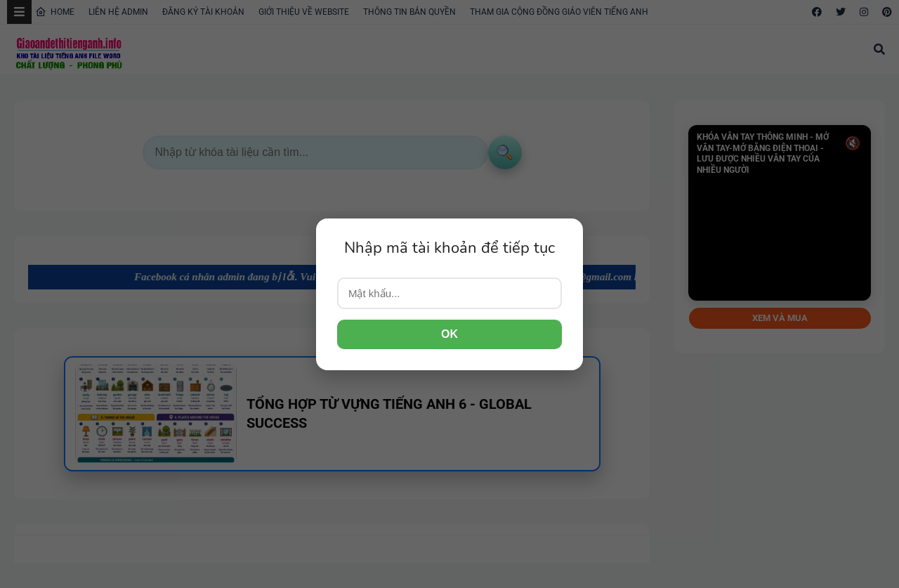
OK (449, 334)
